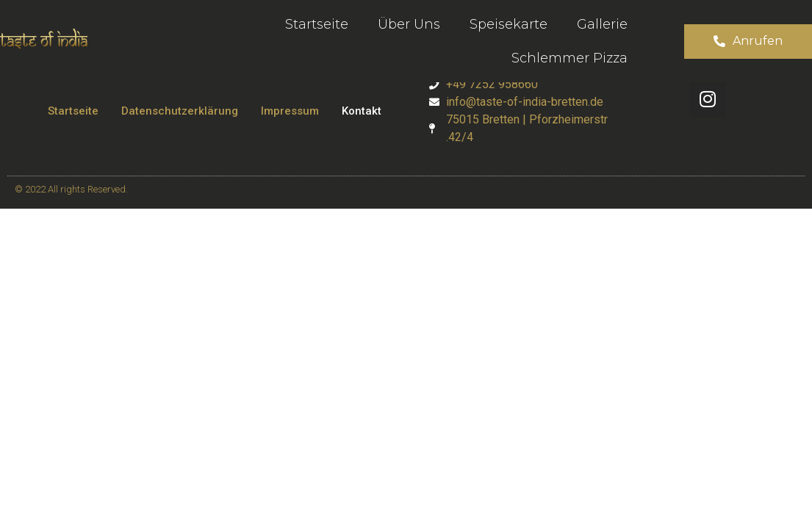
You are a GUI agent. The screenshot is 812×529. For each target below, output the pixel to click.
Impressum (290, 111)
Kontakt (362, 111)
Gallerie (602, 24)
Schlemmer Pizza (570, 58)
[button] (748, 42)
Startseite (317, 24)
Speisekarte (509, 24)
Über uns (409, 24)
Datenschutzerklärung (180, 111)
